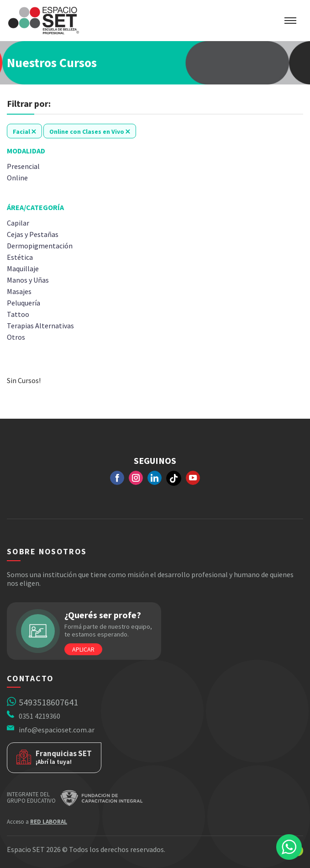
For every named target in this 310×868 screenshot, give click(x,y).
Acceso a (37, 822)
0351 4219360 (39, 716)
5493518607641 (48, 702)
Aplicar (83, 649)
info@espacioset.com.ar (57, 730)
